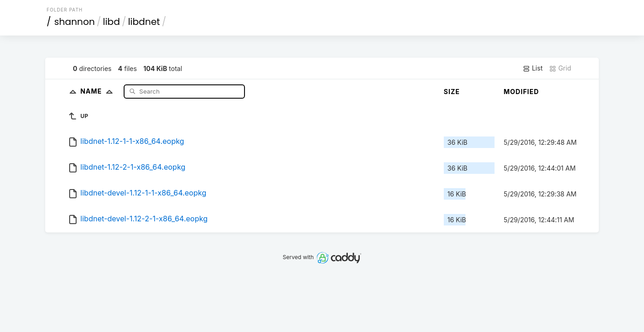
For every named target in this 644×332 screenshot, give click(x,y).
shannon (75, 22)
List (533, 68)
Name (98, 91)
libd (111, 22)
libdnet (144, 22)
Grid (560, 68)
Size (452, 92)
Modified (522, 92)
